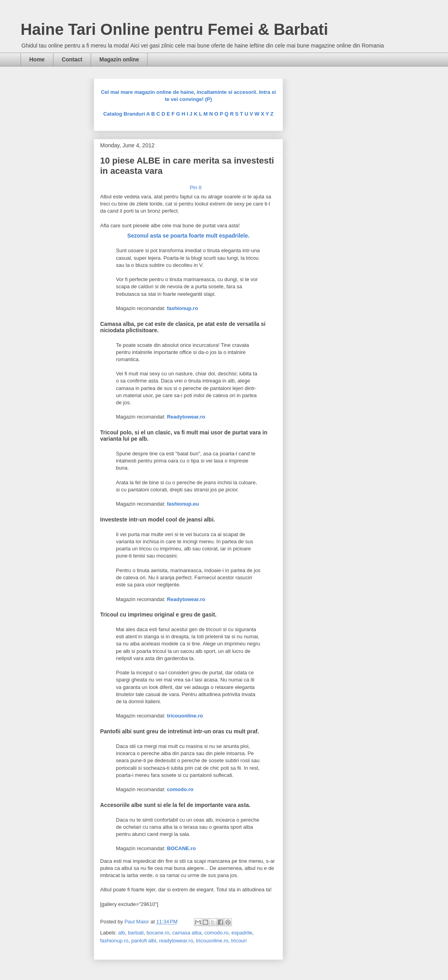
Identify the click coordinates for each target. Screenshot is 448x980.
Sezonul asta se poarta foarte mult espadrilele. (189, 236)
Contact (72, 59)
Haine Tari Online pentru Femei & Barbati (174, 29)
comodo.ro (216, 933)
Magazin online (119, 59)
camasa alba (187, 933)
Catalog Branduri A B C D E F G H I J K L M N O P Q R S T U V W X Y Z (188, 114)
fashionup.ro (114, 941)
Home (37, 59)
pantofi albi (144, 941)
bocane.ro (158, 933)
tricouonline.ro (212, 941)
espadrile (242, 933)
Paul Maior (137, 922)
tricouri (239, 941)
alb (122, 933)
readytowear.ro (176, 941)
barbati (136, 933)
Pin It (196, 187)
